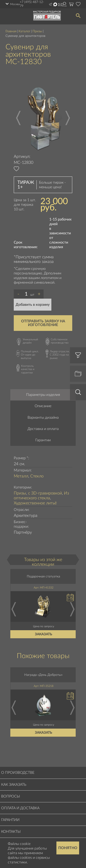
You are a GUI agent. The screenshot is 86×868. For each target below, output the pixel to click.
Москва (15, 4)
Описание (43, 406)
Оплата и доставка (20, 808)
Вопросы (11, 796)
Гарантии (43, 440)
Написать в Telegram (50, 4)
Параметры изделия (43, 395)
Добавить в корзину (33, 305)
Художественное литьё (35, 503)
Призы (37, 31)
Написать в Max (55, 4)
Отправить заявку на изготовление (43, 323)
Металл (21, 476)
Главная (11, 31)
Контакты (11, 832)
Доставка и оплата (43, 429)
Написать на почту (60, 5)
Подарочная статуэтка (44, 577)
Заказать (44, 634)
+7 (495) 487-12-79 (32, 4)
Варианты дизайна (43, 418)
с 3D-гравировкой (45, 493)
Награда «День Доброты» (44, 675)
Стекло (37, 476)
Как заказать (14, 785)
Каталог (25, 31)
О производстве (18, 773)
